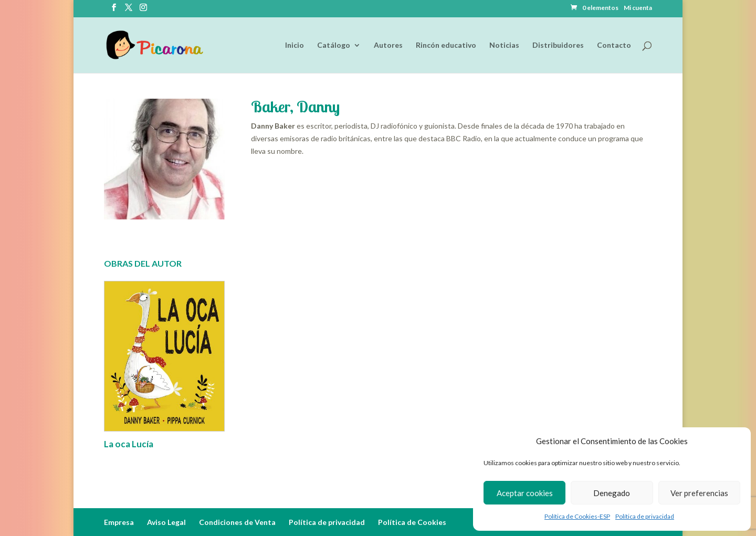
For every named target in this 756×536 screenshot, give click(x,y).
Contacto (614, 45)
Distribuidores (558, 45)
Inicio (295, 45)
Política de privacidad (645, 516)
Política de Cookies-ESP (577, 516)
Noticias (504, 45)
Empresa (119, 522)
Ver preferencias (699, 493)
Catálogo (334, 45)
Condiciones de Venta (237, 522)
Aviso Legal (166, 522)
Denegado (612, 493)
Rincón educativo (446, 45)
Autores (388, 45)
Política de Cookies (412, 522)
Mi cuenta (638, 8)
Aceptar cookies (525, 493)
